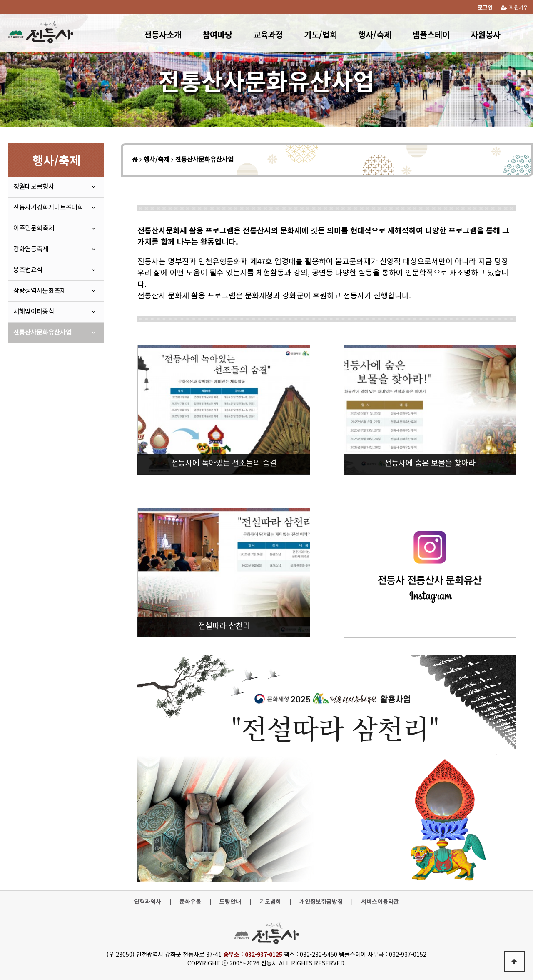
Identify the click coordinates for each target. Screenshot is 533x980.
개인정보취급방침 (321, 901)
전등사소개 (163, 34)
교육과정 (268, 34)
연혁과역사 (148, 901)
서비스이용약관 (380, 901)
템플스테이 (431, 34)
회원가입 (515, 7)
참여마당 (217, 34)
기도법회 (270, 901)
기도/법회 (321, 34)
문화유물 (190, 901)
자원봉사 (486, 34)
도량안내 (230, 901)
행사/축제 (375, 34)
